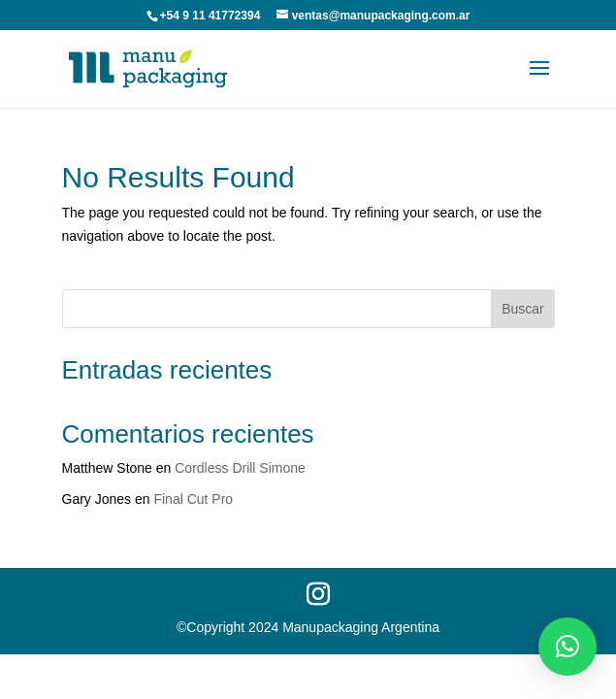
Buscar (523, 309)
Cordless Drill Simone (240, 468)
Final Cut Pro (193, 499)
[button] (567, 647)
